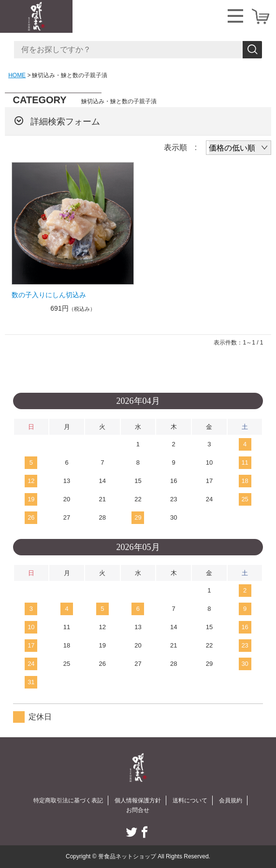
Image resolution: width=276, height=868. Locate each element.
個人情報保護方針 (138, 800)
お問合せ (138, 810)
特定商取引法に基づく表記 (68, 800)
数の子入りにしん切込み (49, 295)
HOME (17, 75)
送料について (190, 800)
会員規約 (231, 800)
